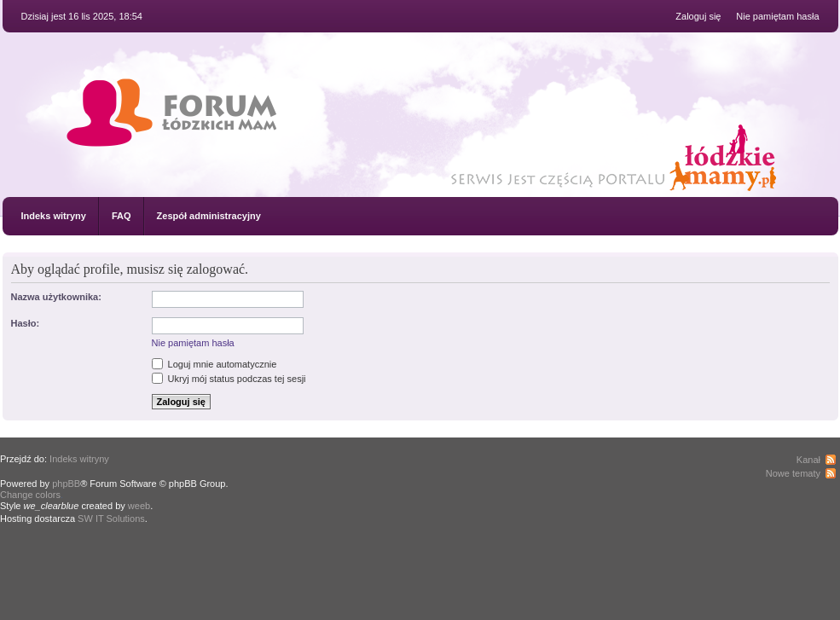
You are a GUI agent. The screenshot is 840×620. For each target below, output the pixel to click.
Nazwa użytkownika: (56, 297)
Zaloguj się (698, 16)
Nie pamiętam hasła (777, 16)
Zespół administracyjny (209, 216)
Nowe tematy (793, 473)
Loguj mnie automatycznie (214, 364)
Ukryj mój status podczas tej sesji (229, 379)
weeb (139, 506)
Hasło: (26, 323)
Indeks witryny (54, 216)
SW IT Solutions (111, 519)
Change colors (30, 495)
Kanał (808, 460)
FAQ (122, 216)
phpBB (66, 484)
